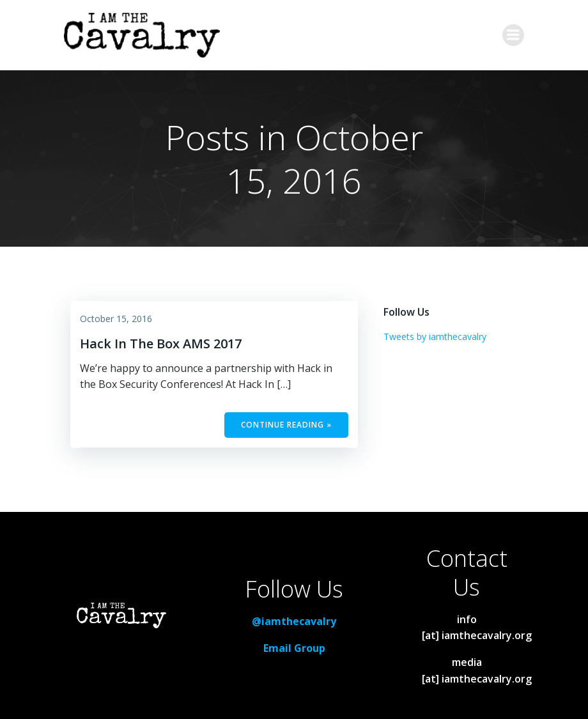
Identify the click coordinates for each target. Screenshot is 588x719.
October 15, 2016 (116, 319)
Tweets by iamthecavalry (435, 336)
